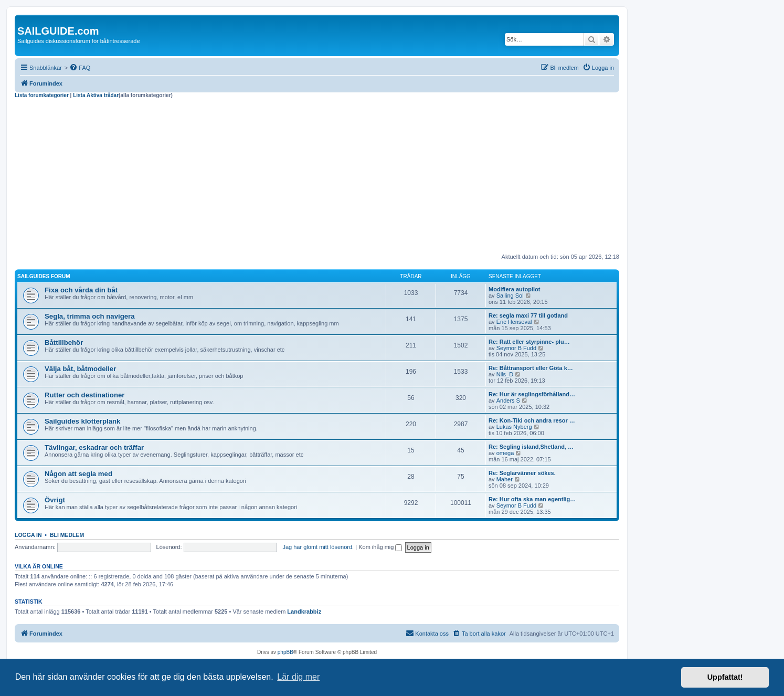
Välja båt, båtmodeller (80, 369)
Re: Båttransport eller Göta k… (531, 368)
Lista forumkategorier (42, 95)
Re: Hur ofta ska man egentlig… (532, 499)
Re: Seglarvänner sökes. (522, 473)
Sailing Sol (510, 296)
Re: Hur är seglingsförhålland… (532, 394)
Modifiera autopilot (514, 289)
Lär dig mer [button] (298, 677)
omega (505, 453)
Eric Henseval (514, 322)
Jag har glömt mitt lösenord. (318, 547)
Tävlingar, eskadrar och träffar (94, 447)
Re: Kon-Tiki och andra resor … (532, 420)
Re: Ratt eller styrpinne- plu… (529, 342)
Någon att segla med (78, 474)
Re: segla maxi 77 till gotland (528, 315)
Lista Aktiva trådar (96, 95)
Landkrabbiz (304, 611)
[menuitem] (80, 68)
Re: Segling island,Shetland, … (531, 447)
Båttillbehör (64, 342)
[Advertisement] (317, 177)
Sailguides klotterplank (82, 421)
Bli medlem (67, 535)
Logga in (28, 535)
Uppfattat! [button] (725, 677)
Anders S (508, 400)
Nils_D (505, 374)
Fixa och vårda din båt (81, 290)
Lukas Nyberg (514, 427)
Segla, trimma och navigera (90, 316)
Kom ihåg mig (380, 547)
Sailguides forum (44, 276)
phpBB (285, 652)
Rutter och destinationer (84, 395)
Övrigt (55, 500)
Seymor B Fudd (516, 348)
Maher (505, 479)
